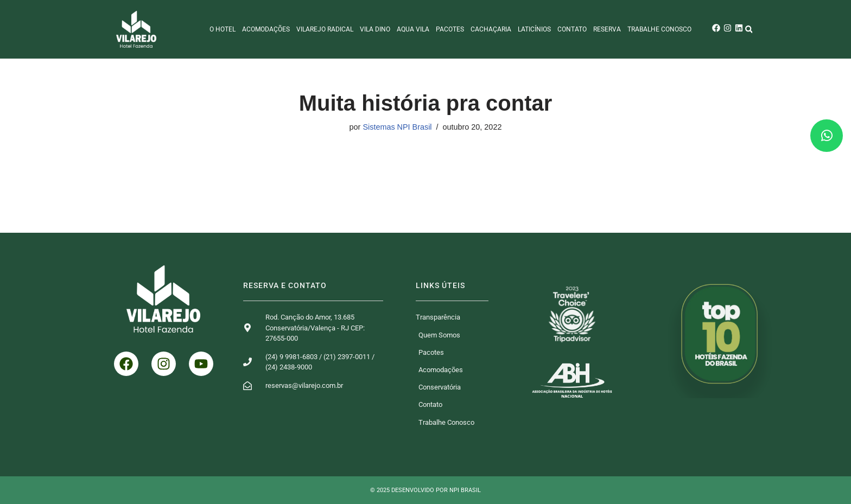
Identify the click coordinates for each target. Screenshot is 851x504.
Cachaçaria (491, 29)
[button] (749, 30)
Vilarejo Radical (325, 29)
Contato (572, 29)
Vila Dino (375, 29)
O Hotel (223, 29)
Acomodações (266, 29)
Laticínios (534, 29)
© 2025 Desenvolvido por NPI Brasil (426, 490)
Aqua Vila (413, 29)
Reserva (607, 29)
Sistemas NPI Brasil (397, 127)
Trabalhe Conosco (659, 29)
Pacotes (450, 29)
